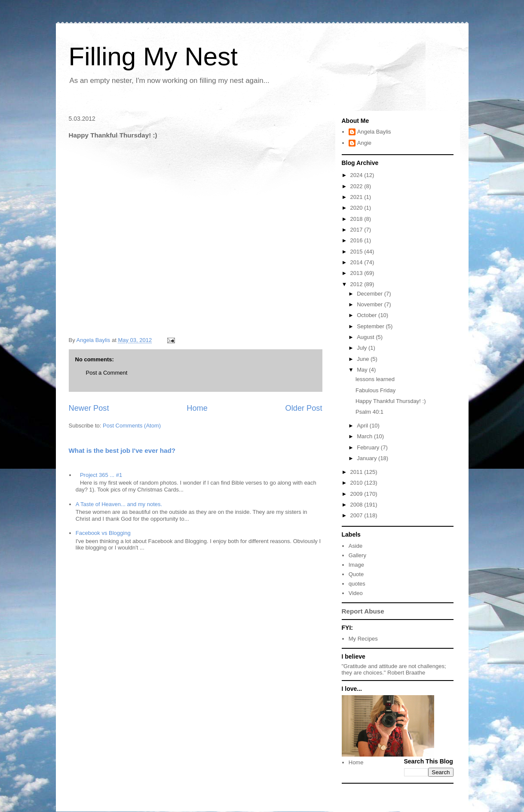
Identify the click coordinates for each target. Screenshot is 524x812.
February (369, 447)
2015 (357, 252)
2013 (357, 273)
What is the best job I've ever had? (122, 450)
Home (197, 408)
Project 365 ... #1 (101, 475)
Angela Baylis (374, 132)
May (363, 370)
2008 (357, 505)
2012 (357, 284)
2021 (357, 197)
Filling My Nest (153, 56)
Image (356, 565)
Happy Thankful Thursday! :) (391, 401)
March (365, 436)
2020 (357, 208)
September (371, 326)
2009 (357, 494)
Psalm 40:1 (369, 412)
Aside (356, 546)
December (371, 294)
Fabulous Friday (375, 390)
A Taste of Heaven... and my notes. (119, 504)
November (371, 304)
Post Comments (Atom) (132, 426)
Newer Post (89, 408)
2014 (357, 262)
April (363, 426)
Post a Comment (107, 373)
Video (356, 593)
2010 (357, 483)
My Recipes (363, 639)
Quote (356, 574)
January (368, 458)
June (364, 359)
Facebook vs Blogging (103, 533)
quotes (357, 584)
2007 (357, 515)
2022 (357, 186)
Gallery (357, 555)
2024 (357, 175)
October (368, 315)
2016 (357, 240)
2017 (357, 230)
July (363, 348)
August (366, 337)
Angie (364, 143)
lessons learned (375, 379)
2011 (357, 472)
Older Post (304, 408)
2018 (357, 219)
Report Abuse (363, 611)
